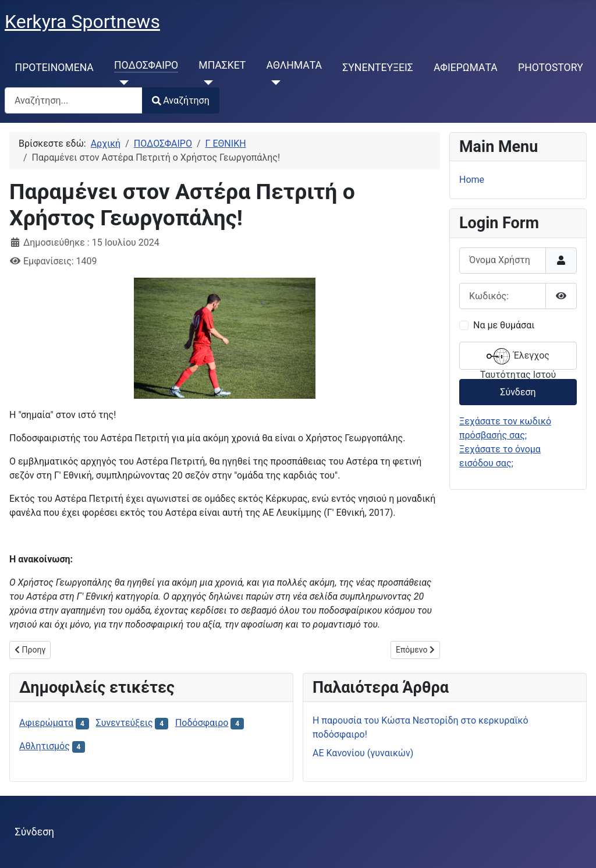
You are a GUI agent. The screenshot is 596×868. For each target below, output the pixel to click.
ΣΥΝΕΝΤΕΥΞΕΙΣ (378, 68)
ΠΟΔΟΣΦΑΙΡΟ (146, 65)
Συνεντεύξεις (125, 723)
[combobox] (74, 100)
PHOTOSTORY (551, 68)
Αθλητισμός (45, 746)
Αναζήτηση (181, 100)
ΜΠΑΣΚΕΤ (222, 65)
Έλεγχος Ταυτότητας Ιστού (518, 357)
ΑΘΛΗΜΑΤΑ (295, 65)
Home (472, 180)
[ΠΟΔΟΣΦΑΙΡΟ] (121, 83)
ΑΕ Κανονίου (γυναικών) (363, 753)
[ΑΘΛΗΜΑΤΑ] (274, 83)
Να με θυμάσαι (504, 325)
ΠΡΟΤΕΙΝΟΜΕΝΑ (54, 68)
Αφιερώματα (46, 723)
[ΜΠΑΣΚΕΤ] (206, 83)
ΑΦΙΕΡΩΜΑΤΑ (466, 68)
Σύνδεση (518, 392)
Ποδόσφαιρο (202, 723)
